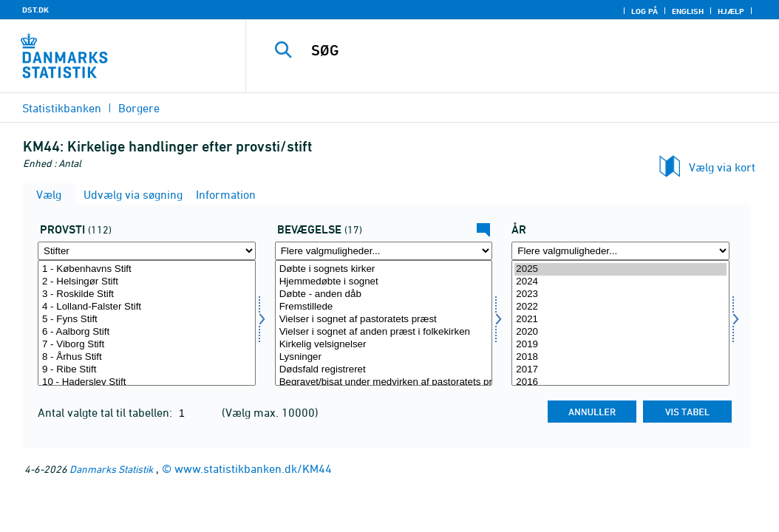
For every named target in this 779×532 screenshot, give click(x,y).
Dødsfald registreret (384, 370)
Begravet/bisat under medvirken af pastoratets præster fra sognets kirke (384, 382)
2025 (620, 269)
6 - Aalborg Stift (147, 332)
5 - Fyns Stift (147, 320)
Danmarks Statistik (111, 469)
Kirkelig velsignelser (384, 345)
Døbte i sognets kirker (384, 269)
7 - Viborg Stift (147, 345)
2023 (620, 294)
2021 (620, 320)
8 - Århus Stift (147, 357)
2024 (620, 282)
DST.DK (35, 10)
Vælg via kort (722, 167)
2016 (620, 382)
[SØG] (516, 50)
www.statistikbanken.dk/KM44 (253, 468)
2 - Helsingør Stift (147, 282)
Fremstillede (384, 307)
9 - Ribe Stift (147, 370)
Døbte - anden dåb (384, 294)
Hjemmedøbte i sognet (384, 282)
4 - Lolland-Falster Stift (147, 307)
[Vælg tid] (620, 323)
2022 (620, 307)
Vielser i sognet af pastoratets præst (384, 320)
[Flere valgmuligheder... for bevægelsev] (384, 251)
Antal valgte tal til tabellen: (106, 412)
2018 (620, 357)
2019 (620, 345)
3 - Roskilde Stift (147, 294)
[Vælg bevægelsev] (384, 323)
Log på (644, 11)
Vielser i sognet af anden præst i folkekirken (384, 332)
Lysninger (384, 357)
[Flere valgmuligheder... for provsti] (147, 251)
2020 (620, 332)
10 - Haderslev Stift (147, 382)
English (688, 11)
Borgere (139, 108)
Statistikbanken (62, 108)
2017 (620, 370)
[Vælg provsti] (147, 323)
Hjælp (731, 11)
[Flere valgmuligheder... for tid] (620, 251)
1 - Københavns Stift (147, 269)
